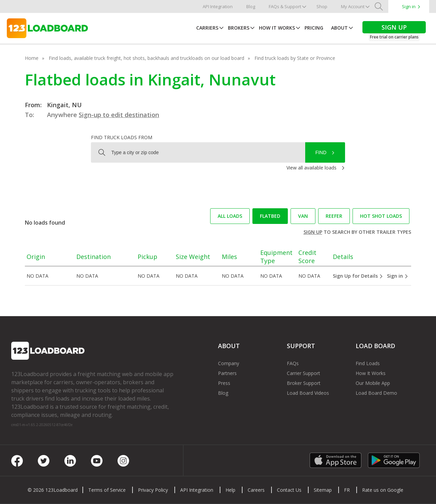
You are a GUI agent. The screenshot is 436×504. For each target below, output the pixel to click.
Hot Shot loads (381, 216)
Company (229, 363)
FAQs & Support (285, 6)
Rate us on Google (383, 490)
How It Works (277, 28)
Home (32, 58)
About (339, 28)
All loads (230, 216)
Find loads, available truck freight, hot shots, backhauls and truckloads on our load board (146, 58)
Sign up (313, 232)
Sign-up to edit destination (119, 115)
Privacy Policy (153, 490)
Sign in (409, 6)
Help (230, 490)
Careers (256, 490)
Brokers (239, 28)
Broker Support (304, 383)
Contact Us (289, 490)
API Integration (218, 6)
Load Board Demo (376, 393)
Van (303, 216)
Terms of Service (107, 490)
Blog (251, 6)
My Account (353, 6)
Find (321, 152)
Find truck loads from (122, 137)
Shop (322, 6)
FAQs (293, 363)
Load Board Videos (308, 393)
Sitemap (323, 490)
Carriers (207, 28)
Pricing (314, 28)
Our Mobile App (373, 383)
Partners (227, 373)
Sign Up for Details (358, 276)
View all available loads (312, 168)
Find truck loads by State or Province (295, 58)
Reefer (334, 216)
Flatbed (270, 216)
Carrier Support (303, 373)
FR (347, 490)
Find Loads (368, 363)
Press (224, 383)
